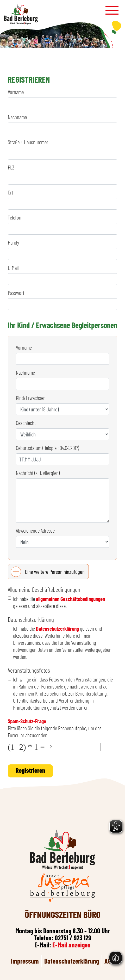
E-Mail (13, 268)
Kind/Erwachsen (31, 398)
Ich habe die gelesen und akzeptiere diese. (59, 602)
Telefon (15, 217)
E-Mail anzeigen (71, 945)
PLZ (11, 167)
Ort (10, 192)
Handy (13, 242)
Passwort (16, 293)
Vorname (16, 92)
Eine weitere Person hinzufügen (55, 572)
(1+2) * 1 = (26, 747)
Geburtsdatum (47, 448)
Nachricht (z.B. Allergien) (38, 473)
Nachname (17, 117)
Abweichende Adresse (35, 530)
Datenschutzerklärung (57, 628)
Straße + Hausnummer (28, 142)
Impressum (25, 961)
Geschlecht (26, 423)
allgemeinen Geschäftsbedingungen (70, 599)
